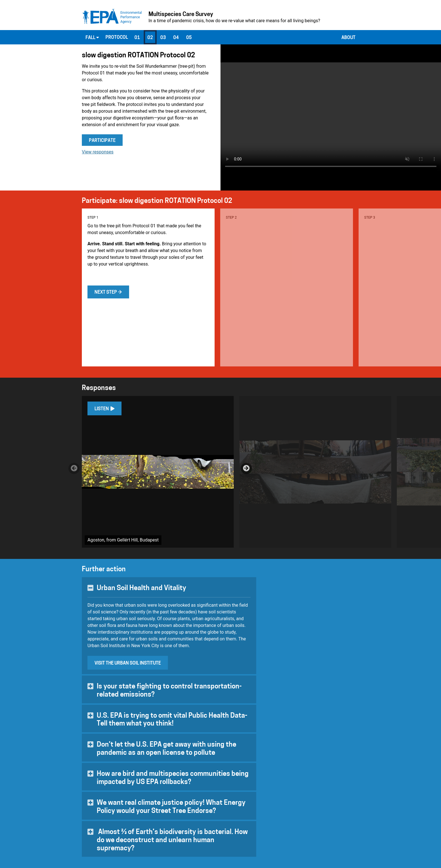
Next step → (108, 293)
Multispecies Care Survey (181, 15)
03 (163, 38)
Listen (104, 409)
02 (150, 38)
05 (189, 38)
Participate (102, 141)
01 (137, 38)
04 (176, 38)
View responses (98, 152)
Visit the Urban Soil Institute (128, 663)
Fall (92, 38)
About (348, 38)
